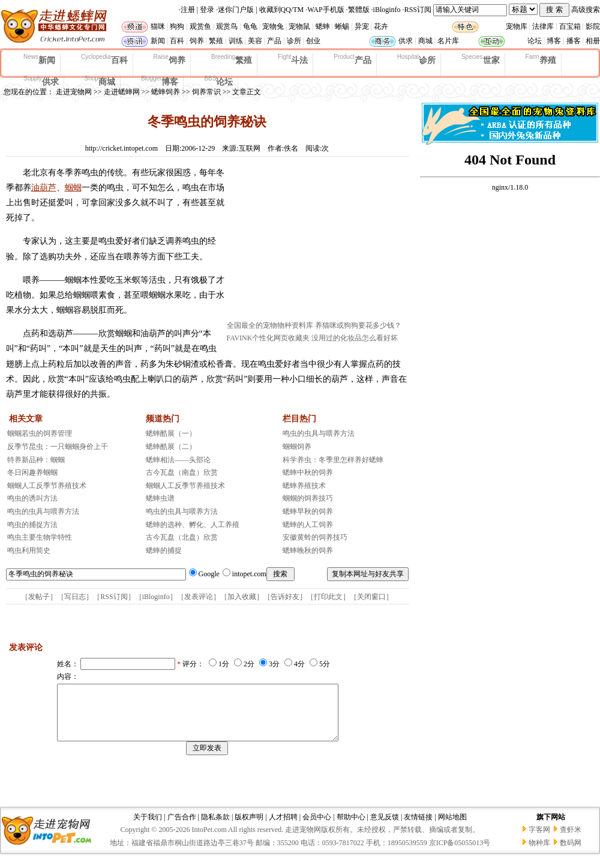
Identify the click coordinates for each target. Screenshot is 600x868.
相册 (593, 41)
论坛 (535, 41)
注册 (188, 10)
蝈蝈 (73, 188)
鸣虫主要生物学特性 (40, 537)
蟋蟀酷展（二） (171, 447)
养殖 (541, 59)
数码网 (571, 854)
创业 (313, 41)
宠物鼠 (299, 26)
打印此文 (328, 597)
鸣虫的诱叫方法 (32, 498)
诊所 (294, 41)
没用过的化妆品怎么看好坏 (355, 338)
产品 (274, 41)
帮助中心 (351, 828)
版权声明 (249, 828)
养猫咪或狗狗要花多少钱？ (358, 325)
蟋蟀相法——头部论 (178, 460)
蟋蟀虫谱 (160, 498)
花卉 (381, 26)
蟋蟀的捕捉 (164, 550)
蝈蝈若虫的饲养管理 (40, 433)
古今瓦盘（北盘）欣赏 (182, 537)
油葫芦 (44, 188)
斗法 (293, 59)
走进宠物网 (74, 92)
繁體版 (359, 10)
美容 (255, 41)
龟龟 (250, 26)
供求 (406, 41)
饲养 (197, 41)
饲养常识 (206, 92)
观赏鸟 (227, 26)
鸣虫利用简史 (29, 550)
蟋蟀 (323, 26)
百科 (177, 41)
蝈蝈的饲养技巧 (308, 498)
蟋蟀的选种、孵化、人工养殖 (193, 525)
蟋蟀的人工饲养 (308, 525)
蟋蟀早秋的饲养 (308, 511)
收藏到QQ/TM (282, 10)
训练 (236, 41)
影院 (593, 26)
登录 (207, 10)
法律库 (543, 26)
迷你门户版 (236, 10)
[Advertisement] (317, 242)
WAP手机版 (325, 10)
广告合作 (182, 828)
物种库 (539, 854)
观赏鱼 (200, 26)
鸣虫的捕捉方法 (32, 525)
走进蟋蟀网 (122, 92)
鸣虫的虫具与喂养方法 (43, 511)
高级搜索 (586, 10)
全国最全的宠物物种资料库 (270, 325)
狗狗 (177, 26)
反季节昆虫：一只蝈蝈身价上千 (58, 447)
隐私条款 (215, 828)
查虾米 (571, 840)
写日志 (75, 597)
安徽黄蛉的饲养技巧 (315, 537)
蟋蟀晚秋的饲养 (308, 550)
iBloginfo (387, 10)
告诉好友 (285, 597)
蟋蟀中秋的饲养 (308, 472)
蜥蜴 (342, 26)
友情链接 (418, 828)
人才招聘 (283, 828)
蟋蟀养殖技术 (304, 486)
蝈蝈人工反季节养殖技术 (47, 486)
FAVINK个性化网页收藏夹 (268, 338)
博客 (554, 41)
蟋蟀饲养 (166, 92)
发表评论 (199, 597)
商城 (425, 41)
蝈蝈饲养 (297, 447)
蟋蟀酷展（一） (171, 433)
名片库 (448, 41)
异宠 (362, 26)
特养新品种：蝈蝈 (36, 460)
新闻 (158, 41)
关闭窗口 (371, 597)
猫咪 (158, 26)
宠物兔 (273, 26)
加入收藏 (242, 597)
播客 (574, 41)
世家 (481, 59)
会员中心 (317, 828)
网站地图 (452, 828)
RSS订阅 (418, 10)
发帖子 (39, 597)
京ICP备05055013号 (460, 854)
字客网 (539, 840)
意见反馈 (385, 828)
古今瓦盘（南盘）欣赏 (182, 472)
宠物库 (517, 26)
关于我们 (148, 828)
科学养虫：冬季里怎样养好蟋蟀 (333, 460)
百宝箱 (570, 26)
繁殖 (216, 41)
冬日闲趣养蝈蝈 (32, 472)
